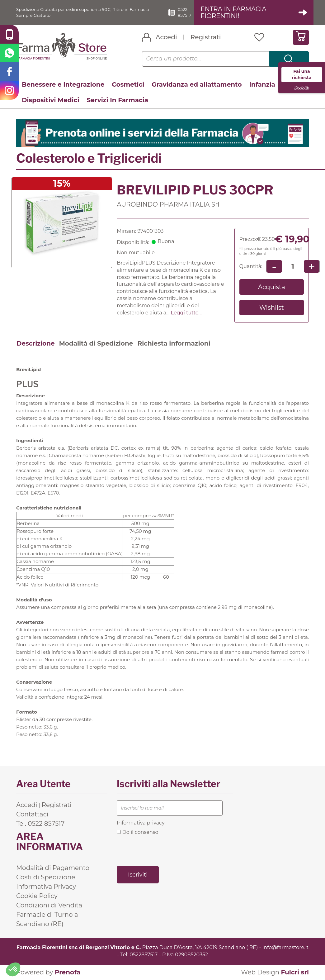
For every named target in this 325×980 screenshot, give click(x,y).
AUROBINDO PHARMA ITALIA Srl (168, 205)
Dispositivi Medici (50, 100)
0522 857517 (195, 12)
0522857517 (144, 955)
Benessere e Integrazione (63, 85)
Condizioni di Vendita (49, 906)
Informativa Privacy (46, 887)
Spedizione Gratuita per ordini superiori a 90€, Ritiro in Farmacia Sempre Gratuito (84, 12)
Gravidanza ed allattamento (197, 85)
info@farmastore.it (285, 948)
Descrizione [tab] (36, 344)
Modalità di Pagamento (53, 868)
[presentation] (164, 850)
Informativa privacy (141, 823)
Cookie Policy (37, 896)
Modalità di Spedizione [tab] (96, 344)
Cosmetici (128, 85)
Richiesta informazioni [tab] (174, 344)
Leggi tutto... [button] (186, 313)
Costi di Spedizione (46, 877)
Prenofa (68, 973)
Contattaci (32, 815)
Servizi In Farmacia (117, 100)
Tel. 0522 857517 (40, 824)
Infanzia (262, 85)
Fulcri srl (295, 973)
